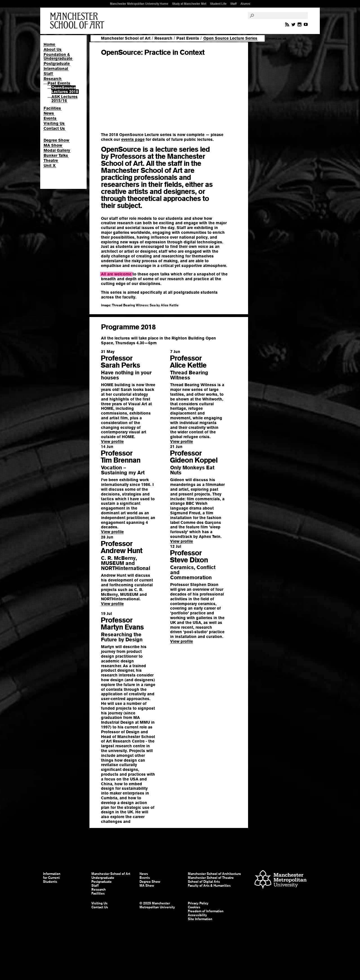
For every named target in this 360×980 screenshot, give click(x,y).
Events (50, 118)
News (49, 113)
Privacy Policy (198, 903)
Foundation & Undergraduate (58, 56)
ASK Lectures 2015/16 (65, 99)
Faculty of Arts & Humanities (209, 886)
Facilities (52, 108)
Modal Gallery (57, 150)
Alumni (245, 4)
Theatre (51, 160)
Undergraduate (103, 878)
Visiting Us (54, 123)
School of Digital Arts (204, 882)
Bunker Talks (56, 155)
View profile (112, 442)
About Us (53, 49)
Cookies (194, 907)
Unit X (50, 166)
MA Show (53, 145)
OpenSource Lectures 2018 (65, 90)
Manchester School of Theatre (211, 878)
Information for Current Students (52, 878)
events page (133, 139)
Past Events (59, 83)
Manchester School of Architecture (214, 874)
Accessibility (197, 915)
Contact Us (54, 128)
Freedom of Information (206, 911)
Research (53, 79)
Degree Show (56, 140)
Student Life (218, 4)
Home (49, 44)
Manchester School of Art (78, 21)
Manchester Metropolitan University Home (139, 4)
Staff (233, 4)
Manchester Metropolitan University (281, 880)
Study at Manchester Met (189, 4)
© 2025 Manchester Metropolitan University (157, 905)
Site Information (200, 919)
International (56, 69)
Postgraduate (57, 64)
